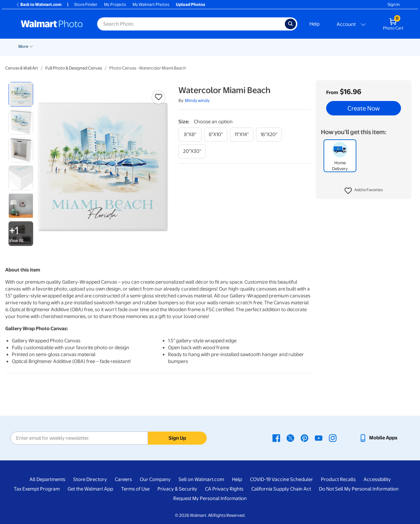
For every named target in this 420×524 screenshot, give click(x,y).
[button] (364, 191)
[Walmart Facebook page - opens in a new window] (276, 438)
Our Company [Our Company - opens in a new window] (155, 479)
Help (315, 24)
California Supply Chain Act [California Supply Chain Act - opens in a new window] (281, 489)
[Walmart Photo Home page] (52, 24)
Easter (105, 46)
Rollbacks (25, 46)
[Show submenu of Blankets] (300, 46)
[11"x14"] (242, 135)
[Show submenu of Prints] (157, 46)
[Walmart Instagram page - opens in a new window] (333, 438)
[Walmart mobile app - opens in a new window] (378, 438)
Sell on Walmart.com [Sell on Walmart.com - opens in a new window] (201, 479)
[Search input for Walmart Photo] (191, 24)
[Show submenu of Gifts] (355, 46)
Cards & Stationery (183, 46)
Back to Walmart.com (39, 4)
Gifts (348, 46)
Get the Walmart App (90, 489)
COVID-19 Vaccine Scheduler (282, 479)
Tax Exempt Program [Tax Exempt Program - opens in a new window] (37, 489)
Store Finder (86, 4)
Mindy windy (197, 101)
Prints (148, 46)
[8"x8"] (190, 135)
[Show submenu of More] (376, 46)
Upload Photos (190, 4)
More (368, 46)
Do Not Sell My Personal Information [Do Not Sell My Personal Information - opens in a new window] (359, 489)
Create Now (364, 108)
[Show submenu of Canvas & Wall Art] (272, 46)
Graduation (80, 46)
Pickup (125, 46)
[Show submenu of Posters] (229, 46)
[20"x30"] (192, 151)
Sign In (394, 4)
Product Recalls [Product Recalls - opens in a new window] (338, 479)
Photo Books (320, 46)
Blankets (289, 46)
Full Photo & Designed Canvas (74, 68)
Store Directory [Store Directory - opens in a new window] (90, 479)
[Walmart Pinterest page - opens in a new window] (304, 438)
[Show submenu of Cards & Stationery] (203, 46)
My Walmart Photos (151, 4)
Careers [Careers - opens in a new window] (123, 479)
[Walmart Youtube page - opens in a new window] (319, 438)
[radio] (21, 94)
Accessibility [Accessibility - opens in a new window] (377, 479)
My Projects (115, 4)
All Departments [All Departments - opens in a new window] (47, 479)
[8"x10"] (216, 135)
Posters (219, 46)
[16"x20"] (269, 135)
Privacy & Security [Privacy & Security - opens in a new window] (177, 489)
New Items (52, 46)
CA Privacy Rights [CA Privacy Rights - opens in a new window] (224, 489)
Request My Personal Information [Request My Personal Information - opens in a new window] (210, 498)
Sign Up (177, 438)
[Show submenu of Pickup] (135, 46)
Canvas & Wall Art (253, 46)
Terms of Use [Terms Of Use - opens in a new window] (135, 489)
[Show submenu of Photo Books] (335, 46)
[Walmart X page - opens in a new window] (290, 438)
